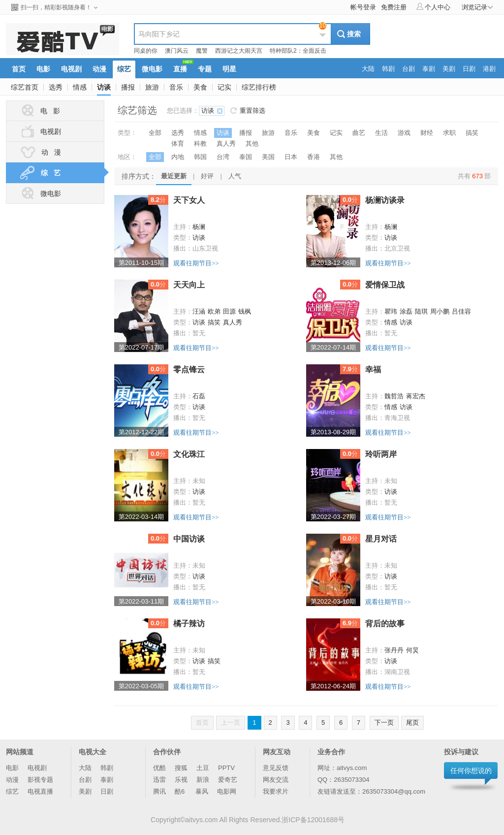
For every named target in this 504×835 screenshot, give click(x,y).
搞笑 (472, 133)
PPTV (226, 768)
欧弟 (214, 311)
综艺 (12, 791)
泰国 (246, 157)
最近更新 (174, 176)
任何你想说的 (471, 771)
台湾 (223, 157)
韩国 (200, 157)
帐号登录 (363, 7)
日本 (291, 157)
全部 (155, 133)
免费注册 (394, 7)
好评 (207, 176)
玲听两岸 (381, 454)
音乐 (176, 87)
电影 (12, 768)
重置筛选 (252, 111)
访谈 (104, 87)
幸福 (373, 369)
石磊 (199, 396)
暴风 (202, 791)
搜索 (354, 34)
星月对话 (381, 539)
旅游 (152, 87)
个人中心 (433, 7)
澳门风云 (177, 51)
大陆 (85, 768)
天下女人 (189, 200)
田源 (229, 311)
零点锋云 (189, 369)
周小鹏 (440, 311)
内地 (178, 157)
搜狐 (181, 768)
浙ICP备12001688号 (313, 820)
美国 (268, 157)
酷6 (181, 791)
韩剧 (107, 768)
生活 (381, 133)
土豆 (203, 768)
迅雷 (159, 780)
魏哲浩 (394, 396)
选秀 (56, 87)
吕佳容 (461, 311)
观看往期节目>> (196, 263)
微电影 (40, 193)
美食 (200, 87)
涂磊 (406, 311)
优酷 (159, 768)
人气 (235, 176)
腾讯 (159, 791)
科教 (200, 144)
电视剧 (40, 131)
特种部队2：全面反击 (298, 51)
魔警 (202, 51)
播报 (128, 87)
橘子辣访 (189, 624)
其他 (252, 144)
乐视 (181, 780)
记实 (224, 87)
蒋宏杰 (416, 396)
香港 (314, 157)
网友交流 (276, 780)
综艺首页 (25, 87)
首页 (202, 723)
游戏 (404, 133)
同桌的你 (146, 51)
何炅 (412, 650)
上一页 (231, 723)
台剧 (85, 780)
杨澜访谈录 (385, 200)
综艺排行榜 (259, 87)
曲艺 (359, 133)
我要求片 (276, 791)
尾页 (412, 723)
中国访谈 (189, 539)
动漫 (12, 780)
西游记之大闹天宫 (239, 51)
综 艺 (61, 173)
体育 (178, 144)
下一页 (384, 723)
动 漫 (40, 152)
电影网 (227, 791)
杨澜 (199, 227)
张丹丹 (394, 650)
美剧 (85, 791)
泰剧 (107, 780)
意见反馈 (276, 768)
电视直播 (40, 791)
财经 (427, 133)
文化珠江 (189, 454)
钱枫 (245, 311)
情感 (80, 87)
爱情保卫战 (385, 285)
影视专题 (40, 780)
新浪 (203, 780)
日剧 (107, 791)
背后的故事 (385, 624)
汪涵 (199, 311)
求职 (449, 133)
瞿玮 (391, 311)
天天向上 (189, 285)
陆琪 (421, 311)
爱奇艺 (228, 780)
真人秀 (226, 144)
